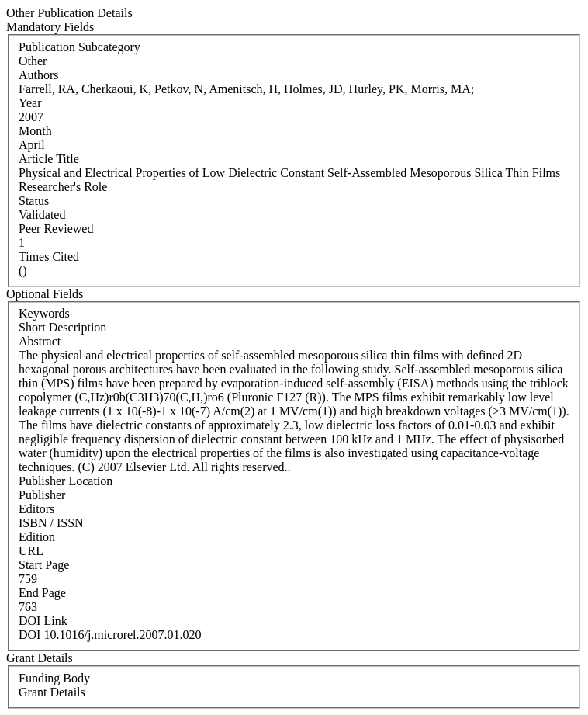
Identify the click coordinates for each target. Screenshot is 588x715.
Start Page (44, 565)
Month (35, 131)
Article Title (49, 159)
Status (34, 201)
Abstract (40, 341)
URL (31, 551)
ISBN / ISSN (51, 523)
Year (30, 103)
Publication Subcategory (80, 47)
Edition (37, 537)
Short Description (62, 327)
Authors (39, 75)
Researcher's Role (63, 187)
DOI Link (43, 621)
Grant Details (52, 692)
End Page (42, 593)
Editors (36, 509)
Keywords (44, 313)
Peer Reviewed (56, 229)
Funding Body (54, 678)
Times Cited (49, 257)
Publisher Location (66, 481)
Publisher (42, 495)
